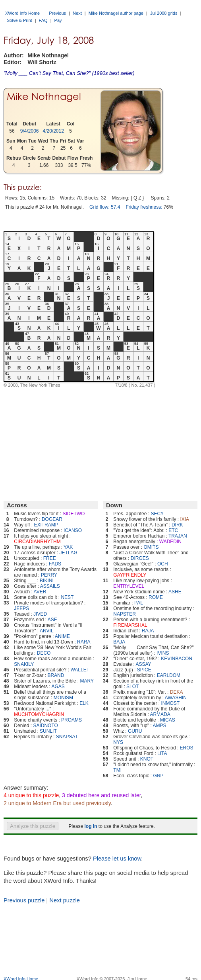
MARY (87, 681)
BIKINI (47, 581)
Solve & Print (19, 20)
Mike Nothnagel (44, 96)
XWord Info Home (22, 13)
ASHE (175, 592)
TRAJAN (178, 536)
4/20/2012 (53, 131)
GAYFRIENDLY (130, 575)
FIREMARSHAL (130, 625)
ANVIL (47, 631)
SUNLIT (48, 731)
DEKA (177, 692)
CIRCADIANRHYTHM (37, 542)
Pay (58, 20)
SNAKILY (24, 664)
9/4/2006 (30, 131)
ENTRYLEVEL (129, 586)
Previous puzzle (24, 900)
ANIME (62, 636)
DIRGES (140, 558)
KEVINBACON (177, 659)
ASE (52, 620)
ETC (173, 530)
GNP (158, 776)
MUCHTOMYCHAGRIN (39, 714)
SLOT (132, 687)
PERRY (49, 575)
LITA (162, 753)
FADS (55, 564)
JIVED (40, 614)
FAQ (43, 20)
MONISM (63, 698)
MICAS (168, 720)
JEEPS (21, 608)
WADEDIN (170, 542)
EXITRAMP (46, 525)
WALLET (80, 670)
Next (77, 13)
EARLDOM (169, 675)
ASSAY (143, 664)
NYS (118, 742)
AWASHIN (176, 698)
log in (91, 826)
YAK (68, 547)
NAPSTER (125, 614)
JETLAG (68, 553)
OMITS (151, 547)
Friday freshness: (144, 207)
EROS (187, 748)
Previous (57, 13)
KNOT (147, 759)
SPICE (144, 670)
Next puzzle (65, 900)
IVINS (163, 653)
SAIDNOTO (45, 726)
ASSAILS (50, 586)
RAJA (148, 631)
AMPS (160, 726)
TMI (117, 770)
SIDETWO (73, 514)
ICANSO (73, 530)
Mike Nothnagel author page (116, 13)
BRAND (56, 675)
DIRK (177, 525)
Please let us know (117, 859)
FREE (50, 558)
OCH (163, 564)
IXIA (185, 519)
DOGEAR (52, 519)
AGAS (58, 687)
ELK (84, 703)
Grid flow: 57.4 (105, 207)
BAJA (119, 642)
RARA (84, 642)
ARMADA (160, 714)
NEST (67, 597)
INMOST (170, 703)
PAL (139, 603)
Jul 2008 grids (164, 13)
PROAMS (72, 720)
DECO (44, 653)
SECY (157, 514)
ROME (156, 597)
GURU (135, 731)
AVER (40, 592)
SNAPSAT (67, 737)
